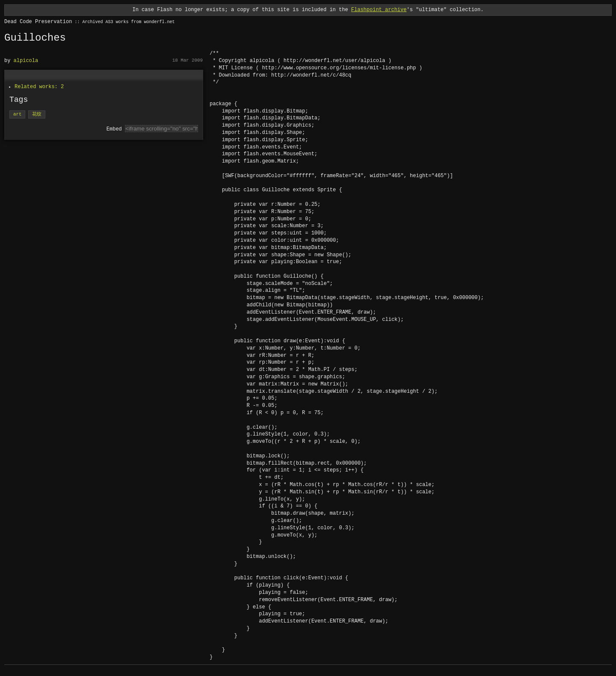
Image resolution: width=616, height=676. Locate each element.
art (17, 114)
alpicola (26, 61)
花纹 (37, 114)
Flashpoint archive (379, 10)
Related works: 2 (39, 87)
